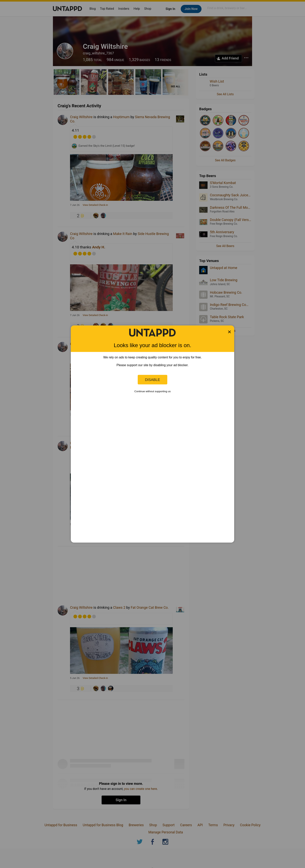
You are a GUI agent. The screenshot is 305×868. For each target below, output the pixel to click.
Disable (152, 379)
